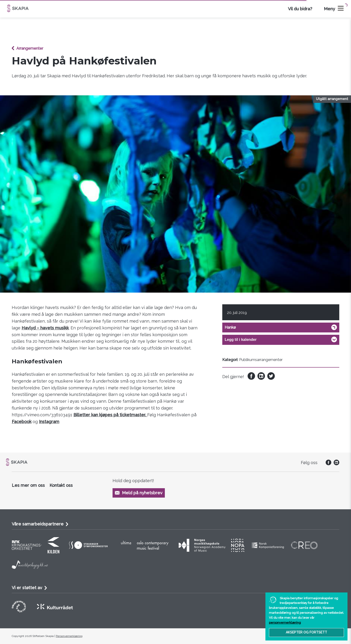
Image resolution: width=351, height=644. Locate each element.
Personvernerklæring (69, 636)
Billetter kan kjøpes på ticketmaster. (110, 415)
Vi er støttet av (27, 588)
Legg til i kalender (241, 340)
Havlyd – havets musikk (45, 328)
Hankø (230, 327)
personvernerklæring (285, 623)
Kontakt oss (61, 485)
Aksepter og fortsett (306, 632)
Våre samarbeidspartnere (38, 524)
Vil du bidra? (300, 9)
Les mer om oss (28, 485)
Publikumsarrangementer (261, 360)
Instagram (49, 422)
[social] (327, 464)
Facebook (22, 422)
